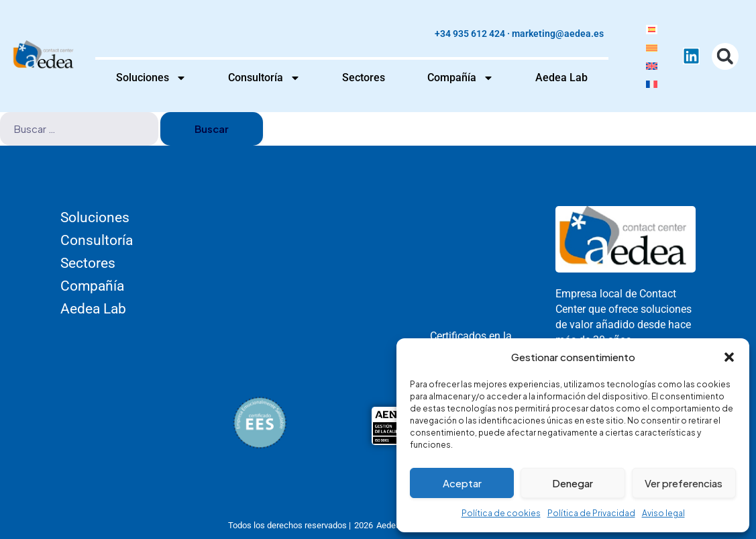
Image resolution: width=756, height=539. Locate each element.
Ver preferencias (684, 483)
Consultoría (264, 78)
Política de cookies (501, 513)
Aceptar (462, 483)
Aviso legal (663, 513)
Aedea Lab (561, 78)
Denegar (573, 483)
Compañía (461, 78)
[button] (729, 357)
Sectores (364, 78)
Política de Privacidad (591, 513)
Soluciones (151, 78)
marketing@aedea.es (558, 34)
